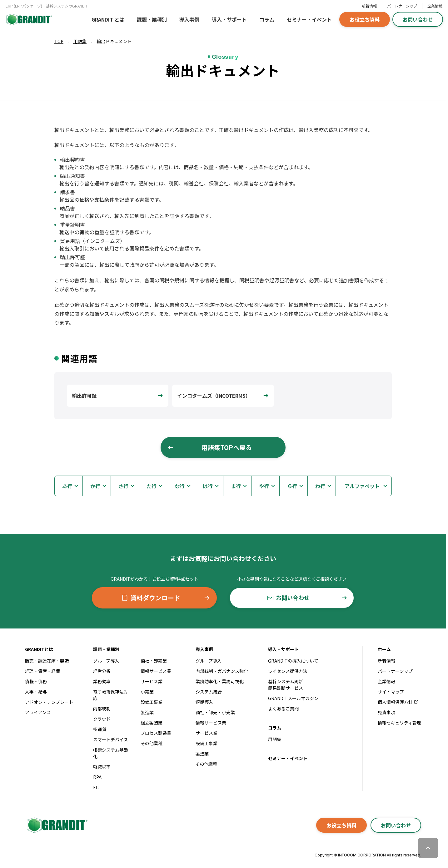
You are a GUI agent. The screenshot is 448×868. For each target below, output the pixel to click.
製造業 (147, 712)
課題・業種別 (152, 19)
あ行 (67, 486)
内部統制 (102, 709)
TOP (59, 41)
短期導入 (204, 702)
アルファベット (362, 486)
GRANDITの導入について (293, 661)
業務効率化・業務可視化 (220, 681)
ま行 (236, 486)
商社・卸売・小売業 (215, 712)
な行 (180, 486)
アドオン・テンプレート (49, 702)
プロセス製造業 (156, 733)
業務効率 (102, 681)
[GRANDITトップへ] (56, 825)
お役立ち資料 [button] (365, 19)
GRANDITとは (39, 649)
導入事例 (189, 19)
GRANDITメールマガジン (293, 698)
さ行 (123, 486)
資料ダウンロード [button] (166, 598)
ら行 (292, 486)
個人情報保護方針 (398, 702)
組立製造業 (152, 723)
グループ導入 (106, 661)
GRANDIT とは (108, 19)
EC (96, 787)
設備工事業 (152, 702)
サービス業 (152, 681)
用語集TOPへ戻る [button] (210, 447)
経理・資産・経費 (42, 671)
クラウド (102, 719)
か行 (95, 486)
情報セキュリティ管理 (399, 723)
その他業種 (152, 743)
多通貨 (100, 729)
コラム (267, 19)
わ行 (320, 486)
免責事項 (386, 712)
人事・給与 (36, 692)
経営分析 (102, 671)
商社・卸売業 (154, 661)
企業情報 (435, 6)
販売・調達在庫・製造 (47, 661)
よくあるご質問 (283, 709)
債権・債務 (36, 681)
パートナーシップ (402, 6)
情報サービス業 (156, 671)
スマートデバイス (111, 739)
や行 (264, 486)
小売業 (147, 692)
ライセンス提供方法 (288, 671)
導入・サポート (229, 19)
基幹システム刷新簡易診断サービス (286, 685)
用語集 (275, 739)
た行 (152, 486)
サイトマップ (391, 692)
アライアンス (38, 712)
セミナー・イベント (309, 19)
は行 (208, 486)
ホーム (384, 649)
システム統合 (209, 692)
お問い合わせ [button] (418, 19)
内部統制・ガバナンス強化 (222, 671)
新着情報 (369, 6)
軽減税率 (102, 767)
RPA (97, 777)
